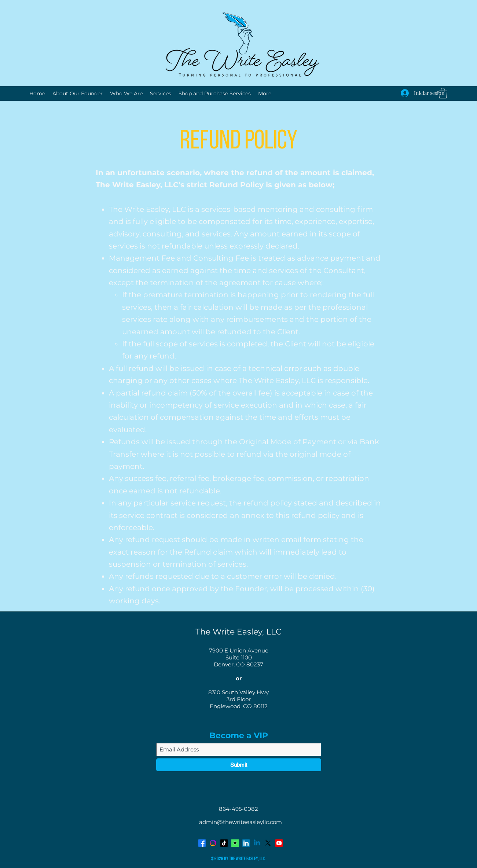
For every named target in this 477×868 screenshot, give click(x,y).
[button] (443, 93)
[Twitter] (268, 843)
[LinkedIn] (246, 843)
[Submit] (239, 765)
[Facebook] (202, 843)
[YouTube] (279, 843)
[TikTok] (224, 843)
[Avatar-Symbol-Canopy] (235, 843)
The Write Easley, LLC (238, 632)
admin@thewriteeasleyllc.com (241, 822)
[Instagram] (213, 843)
